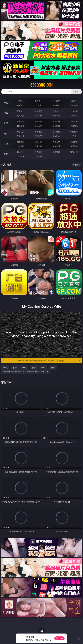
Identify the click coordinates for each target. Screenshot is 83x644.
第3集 (24, 368)
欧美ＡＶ (56, 111)
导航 (6, 154)
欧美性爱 (74, 121)
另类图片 (74, 136)
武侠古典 (74, 142)
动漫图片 (74, 132)
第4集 (34, 368)
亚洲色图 (38, 132)
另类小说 (38, 146)
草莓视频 (56, 152)
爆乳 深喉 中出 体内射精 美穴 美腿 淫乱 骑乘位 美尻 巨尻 (26, 371)
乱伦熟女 (56, 126)
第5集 (43, 368)
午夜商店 (38, 152)
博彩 (6, 103)
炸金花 (38, 105)
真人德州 (38, 101)
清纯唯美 (38, 136)
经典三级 (38, 126)
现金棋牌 (56, 105)
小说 (6, 144)
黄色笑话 (56, 146)
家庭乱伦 (38, 142)
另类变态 (74, 126)
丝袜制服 (38, 116)
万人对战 (56, 101)
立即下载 (59, 638)
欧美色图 (56, 132)
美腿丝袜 (20, 136)
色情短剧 (38, 156)
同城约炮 (20, 152)
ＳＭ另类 (74, 116)
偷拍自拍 (38, 121)
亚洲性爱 (20, 121)
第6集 (53, 368)
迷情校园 (20, 146)
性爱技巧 (74, 146)
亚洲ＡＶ (20, 111)
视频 (6, 113)
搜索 (77, 91)
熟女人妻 (20, 116)
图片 (6, 134)
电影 (6, 123)
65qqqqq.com (41, 85)
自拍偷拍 (38, 111)
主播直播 (56, 116)
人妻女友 (56, 142)
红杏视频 (20, 156)
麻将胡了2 (20, 105)
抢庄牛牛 (74, 105)
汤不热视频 (74, 152)
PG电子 (21, 101)
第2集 (15, 368)
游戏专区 (74, 101)
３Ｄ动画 (74, 111)
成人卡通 (56, 121)
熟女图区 (56, 136)
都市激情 (20, 142)
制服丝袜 (20, 126)
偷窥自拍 (20, 132)
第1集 (5, 368)
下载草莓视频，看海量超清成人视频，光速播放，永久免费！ (49, 361)
